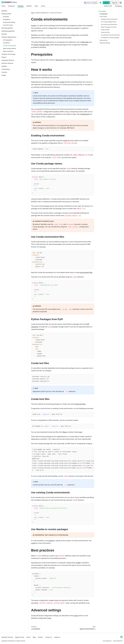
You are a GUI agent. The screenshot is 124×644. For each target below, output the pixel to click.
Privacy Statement (118, 641)
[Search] (91, 3)
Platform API (108, 6)
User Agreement (107, 641)
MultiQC (29, 6)
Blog (34, 637)
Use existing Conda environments (110, 35)
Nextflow (21, 6)
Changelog (118, 6)
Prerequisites (103, 14)
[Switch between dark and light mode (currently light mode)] (100, 3)
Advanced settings (105, 43)
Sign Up (115, 3)
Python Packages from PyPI (109, 27)
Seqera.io (57, 637)
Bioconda (85, 42)
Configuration (85, 114)
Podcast (40, 637)
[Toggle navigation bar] (121, 3)
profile (78, 563)
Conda (33, 26)
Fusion (43, 6)
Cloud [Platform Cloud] (3, 6)
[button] (14, 14)
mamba (51, 541)
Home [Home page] (33, 13)
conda (62, 82)
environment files (86, 272)
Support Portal (19, 637)
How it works (103, 16)
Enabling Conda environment (109, 19)
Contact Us (49, 637)
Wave (36, 6)
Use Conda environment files (109, 24)
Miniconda (59, 60)
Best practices (104, 40)
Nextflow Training (7, 637)
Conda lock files (80, 404)
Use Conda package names (108, 22)
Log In (106, 3)
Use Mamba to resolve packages (110, 38)
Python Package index (42, 45)
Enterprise (11, 6)
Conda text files (105, 30)
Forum (28, 637)
